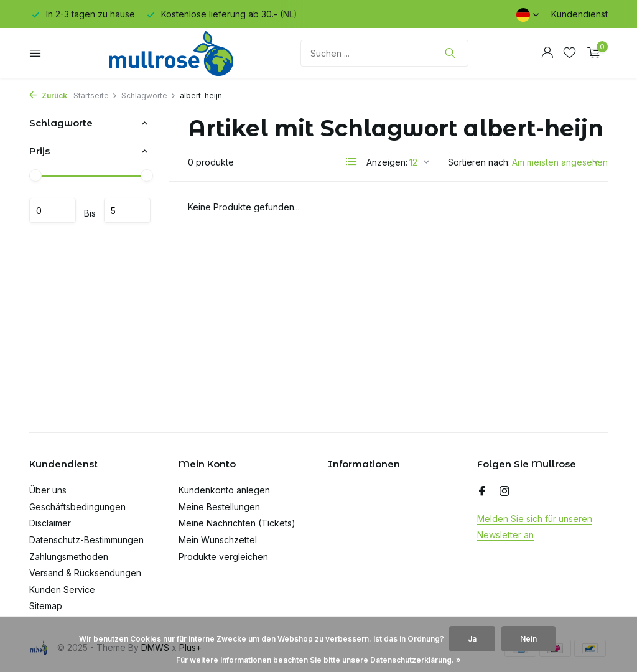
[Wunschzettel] (570, 53)
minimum (53, 210)
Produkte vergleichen (223, 557)
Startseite (95, 96)
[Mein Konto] (547, 53)
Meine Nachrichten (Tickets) (237, 523)
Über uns (48, 490)
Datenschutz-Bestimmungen (86, 540)
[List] (351, 162)
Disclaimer (50, 523)
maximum (127, 210)
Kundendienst (579, 14)
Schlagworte (149, 96)
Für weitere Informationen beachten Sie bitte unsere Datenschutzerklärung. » (318, 660)
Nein (528, 639)
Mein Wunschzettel (218, 540)
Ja (472, 639)
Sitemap (46, 606)
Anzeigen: (387, 162)
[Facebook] (482, 492)
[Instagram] (504, 492)
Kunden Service (62, 590)
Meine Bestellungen (219, 507)
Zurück (48, 96)
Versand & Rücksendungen (85, 573)
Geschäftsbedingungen (77, 507)
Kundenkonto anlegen (224, 490)
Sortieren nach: (479, 162)
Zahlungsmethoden (69, 557)
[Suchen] (384, 53)
